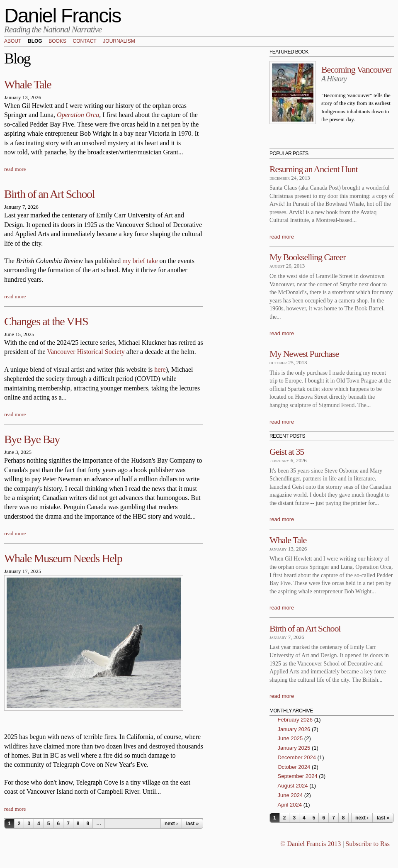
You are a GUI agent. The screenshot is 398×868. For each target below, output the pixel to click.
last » (193, 824)
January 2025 (294, 748)
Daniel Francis (63, 16)
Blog (35, 41)
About (13, 41)
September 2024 (298, 776)
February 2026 (295, 720)
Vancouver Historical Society (86, 352)
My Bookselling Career (307, 257)
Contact (85, 41)
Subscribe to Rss (368, 844)
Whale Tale (28, 84)
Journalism (119, 41)
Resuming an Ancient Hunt (314, 169)
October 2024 (294, 767)
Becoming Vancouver (357, 69)
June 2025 (290, 738)
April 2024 (290, 805)
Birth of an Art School (49, 194)
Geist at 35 (287, 452)
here (160, 369)
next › (171, 824)
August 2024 (293, 786)
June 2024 (290, 795)
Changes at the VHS (46, 321)
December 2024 (297, 757)
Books (57, 41)
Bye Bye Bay (32, 439)
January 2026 (294, 729)
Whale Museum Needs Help (63, 558)
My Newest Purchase (304, 354)
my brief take (141, 261)
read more (15, 169)
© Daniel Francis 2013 (311, 844)
